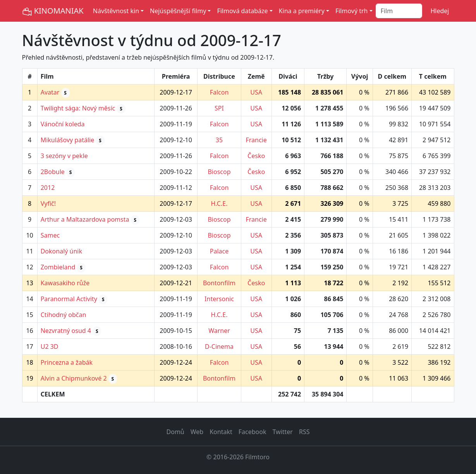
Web (197, 432)
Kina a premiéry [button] (302, 11)
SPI (219, 108)
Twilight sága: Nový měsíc (78, 108)
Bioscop (219, 172)
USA (256, 92)
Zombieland (58, 267)
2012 (48, 188)
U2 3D (50, 346)
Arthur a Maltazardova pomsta (85, 219)
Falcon (219, 92)
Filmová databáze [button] (242, 11)
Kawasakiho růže (65, 283)
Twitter (282, 432)
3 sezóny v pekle (64, 156)
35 (219, 140)
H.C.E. (219, 203)
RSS (304, 432)
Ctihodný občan (64, 315)
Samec (50, 235)
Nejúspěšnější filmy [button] (178, 11)
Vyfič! (48, 203)
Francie (256, 140)
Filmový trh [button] (352, 11)
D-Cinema (219, 346)
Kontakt (221, 432)
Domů (175, 432)
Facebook (253, 432)
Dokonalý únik (61, 251)
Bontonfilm (219, 283)
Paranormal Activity (69, 299)
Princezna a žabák (67, 362)
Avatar (50, 92)
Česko (256, 156)
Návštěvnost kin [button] (116, 11)
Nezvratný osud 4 (66, 331)
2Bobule (53, 172)
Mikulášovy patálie (68, 140)
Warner (219, 331)
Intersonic (219, 299)
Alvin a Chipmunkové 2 (74, 378)
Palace (219, 251)
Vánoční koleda (63, 124)
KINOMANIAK (53, 11)
